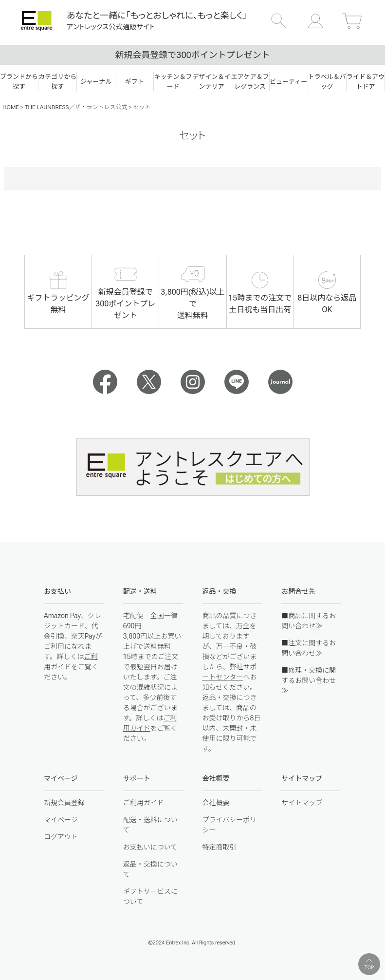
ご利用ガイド (144, 803)
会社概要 (216, 803)
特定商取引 (220, 847)
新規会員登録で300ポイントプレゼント (192, 55)
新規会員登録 (64, 803)
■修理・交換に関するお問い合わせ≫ (309, 680)
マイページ (61, 820)
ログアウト (61, 837)
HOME (11, 107)
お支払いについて (150, 847)
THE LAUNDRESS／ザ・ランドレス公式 (76, 107)
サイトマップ (302, 803)
